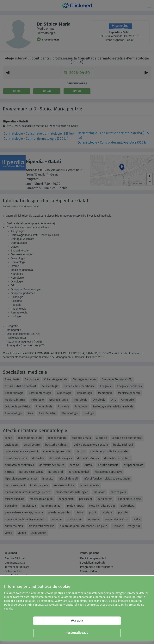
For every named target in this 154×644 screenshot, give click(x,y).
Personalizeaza (77, 633)
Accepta (77, 620)
